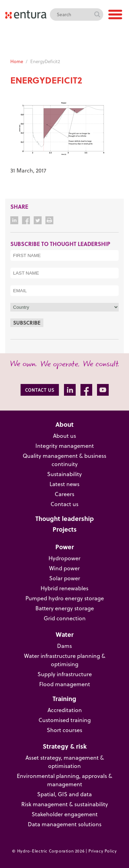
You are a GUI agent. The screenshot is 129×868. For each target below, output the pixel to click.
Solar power (65, 578)
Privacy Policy (103, 851)
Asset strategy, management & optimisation (65, 762)
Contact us (64, 504)
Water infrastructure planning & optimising (65, 660)
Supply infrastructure (65, 674)
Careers (64, 494)
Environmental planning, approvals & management (64, 780)
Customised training (65, 720)
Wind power (64, 568)
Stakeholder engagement (65, 814)
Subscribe (27, 323)
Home (17, 61)
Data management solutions (65, 824)
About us (64, 436)
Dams (64, 646)
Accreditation (65, 710)
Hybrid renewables (64, 588)
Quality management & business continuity (64, 460)
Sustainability (64, 474)
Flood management (65, 684)
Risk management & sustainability (65, 804)
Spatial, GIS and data (64, 794)
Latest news (64, 484)
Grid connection (65, 618)
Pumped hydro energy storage (65, 598)
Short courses (64, 730)
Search (97, 14)
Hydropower (64, 558)
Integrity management (65, 446)
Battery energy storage (65, 608)
